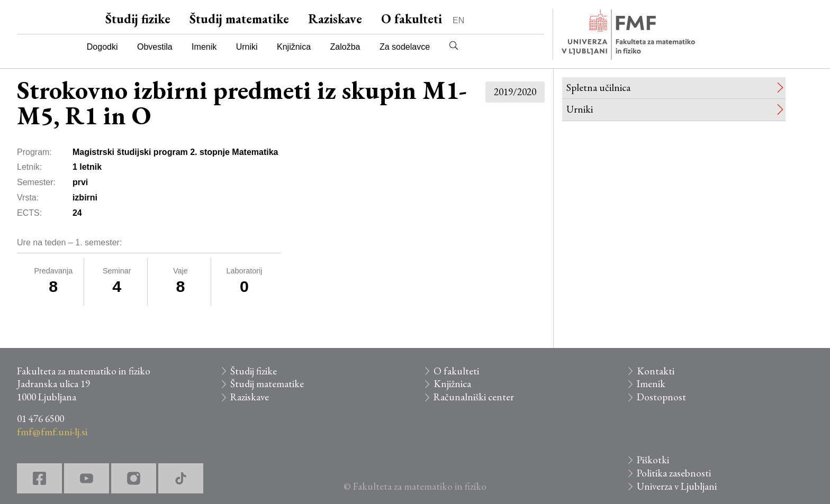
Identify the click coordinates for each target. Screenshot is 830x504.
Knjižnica (294, 47)
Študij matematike (239, 19)
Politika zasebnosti (674, 473)
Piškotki (653, 460)
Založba (345, 47)
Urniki (247, 47)
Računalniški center (474, 397)
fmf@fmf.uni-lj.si (52, 432)
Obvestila (155, 47)
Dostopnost (661, 397)
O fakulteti (412, 19)
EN (458, 20)
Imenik (204, 47)
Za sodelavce (405, 47)
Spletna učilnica (598, 88)
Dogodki (102, 47)
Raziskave (335, 19)
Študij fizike (138, 19)
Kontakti (656, 371)
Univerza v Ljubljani (677, 486)
